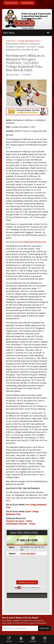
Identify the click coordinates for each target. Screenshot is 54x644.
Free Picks (11, 41)
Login (21, 639)
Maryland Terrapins (15, 521)
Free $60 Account (11, 3)
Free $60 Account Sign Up (27, 582)
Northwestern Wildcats (17, 524)
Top (45, 639)
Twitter (29, 521)
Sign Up (9, 639)
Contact (33, 639)
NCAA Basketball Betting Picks (32, 242)
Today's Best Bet (27, 3)
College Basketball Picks (29, 41)
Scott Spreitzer (28, 553)
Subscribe (44, 628)
